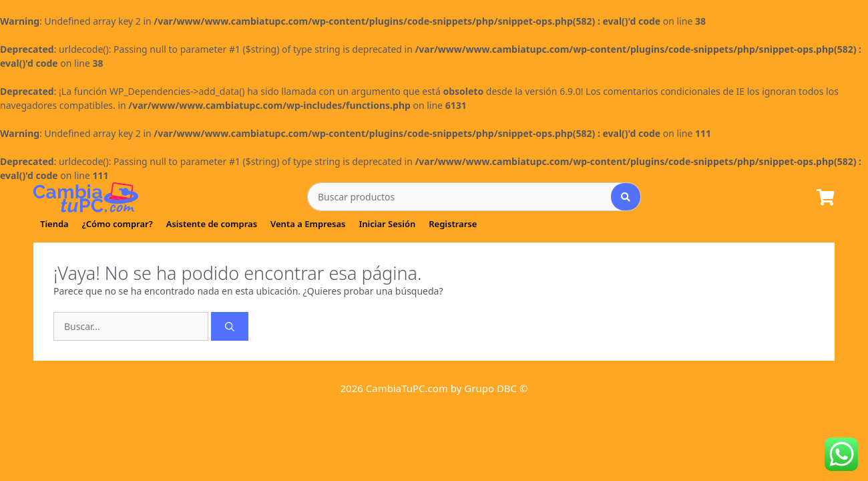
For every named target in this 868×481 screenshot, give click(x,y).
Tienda (54, 224)
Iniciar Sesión (387, 224)
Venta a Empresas (308, 224)
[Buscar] (230, 326)
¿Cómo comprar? (118, 224)
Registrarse (453, 224)
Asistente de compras (212, 224)
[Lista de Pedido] (826, 198)
